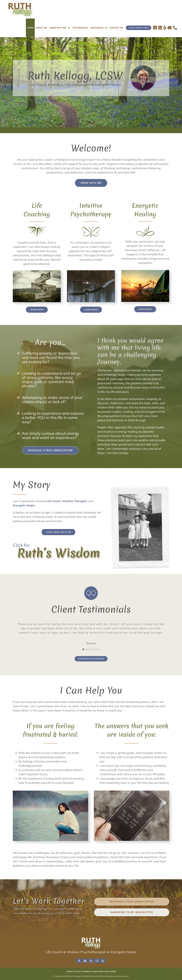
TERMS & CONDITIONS (93, 971)
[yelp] (91, 961)
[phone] (103, 961)
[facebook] (79, 961)
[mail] (97, 961)
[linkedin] (85, 961)
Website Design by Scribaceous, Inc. (114, 976)
